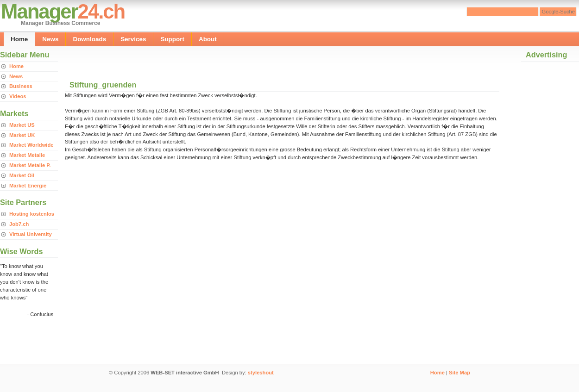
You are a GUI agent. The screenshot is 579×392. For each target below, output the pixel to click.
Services (133, 39)
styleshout (261, 373)
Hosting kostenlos (32, 214)
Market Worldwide (31, 145)
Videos (18, 96)
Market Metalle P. (30, 165)
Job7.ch (19, 224)
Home (19, 39)
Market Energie (28, 186)
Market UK (22, 135)
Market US (22, 125)
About (208, 39)
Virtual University (31, 234)
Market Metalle (27, 155)
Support (172, 39)
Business (21, 86)
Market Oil (22, 175)
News (50, 39)
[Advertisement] (173, 60)
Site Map (459, 373)
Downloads (89, 39)
